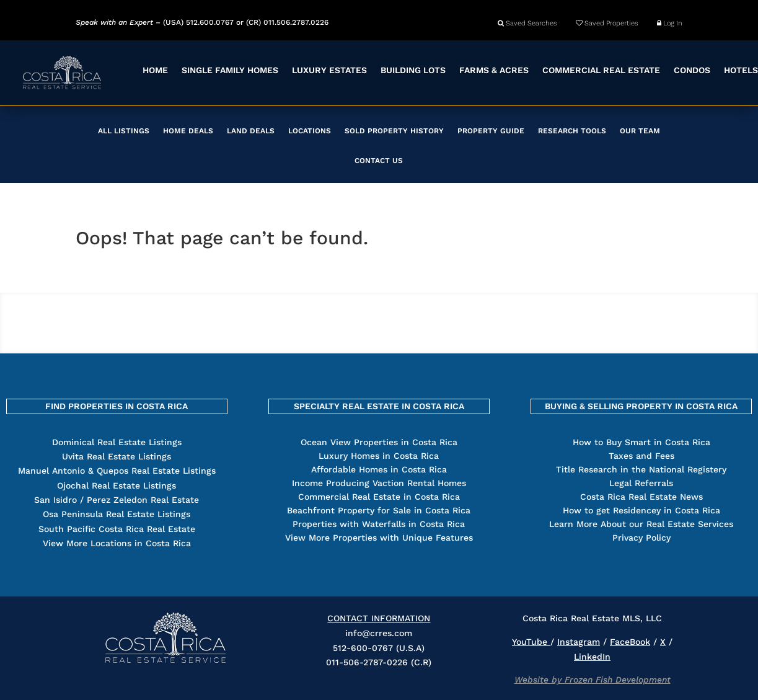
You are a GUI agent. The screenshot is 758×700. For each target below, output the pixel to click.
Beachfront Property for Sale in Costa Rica (379, 510)
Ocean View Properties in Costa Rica (379, 442)
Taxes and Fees (641, 456)
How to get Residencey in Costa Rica (641, 510)
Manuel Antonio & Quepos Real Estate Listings (117, 471)
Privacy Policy (641, 538)
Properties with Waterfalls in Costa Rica (379, 524)
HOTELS (741, 70)
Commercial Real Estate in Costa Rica (379, 497)
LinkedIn (592, 657)
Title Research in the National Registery (641, 469)
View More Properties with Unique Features (379, 538)
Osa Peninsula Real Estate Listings (117, 514)
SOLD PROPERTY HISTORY (394, 131)
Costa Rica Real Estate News (641, 497)
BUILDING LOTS (413, 70)
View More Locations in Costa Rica (117, 543)
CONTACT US (379, 161)
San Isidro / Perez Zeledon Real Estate (117, 500)
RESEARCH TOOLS (572, 131)
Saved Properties (607, 23)
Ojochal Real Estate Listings (117, 485)
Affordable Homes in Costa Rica (379, 469)
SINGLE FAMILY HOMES (230, 70)
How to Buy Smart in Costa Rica (641, 442)
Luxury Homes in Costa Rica (379, 456)
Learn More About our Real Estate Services (641, 524)
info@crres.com (379, 633)
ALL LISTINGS (124, 131)
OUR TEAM (640, 131)
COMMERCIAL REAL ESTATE (601, 70)
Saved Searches (527, 23)
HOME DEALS (188, 131)
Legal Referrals (641, 483)
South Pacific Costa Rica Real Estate (117, 529)
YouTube (531, 642)
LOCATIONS (310, 131)
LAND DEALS (251, 131)
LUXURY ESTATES (329, 70)
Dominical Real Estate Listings (117, 442)
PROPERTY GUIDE (491, 131)
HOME (155, 70)
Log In (670, 23)
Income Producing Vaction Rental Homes (379, 483)
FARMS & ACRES (494, 70)
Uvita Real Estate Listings (117, 456)
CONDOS (692, 70)
